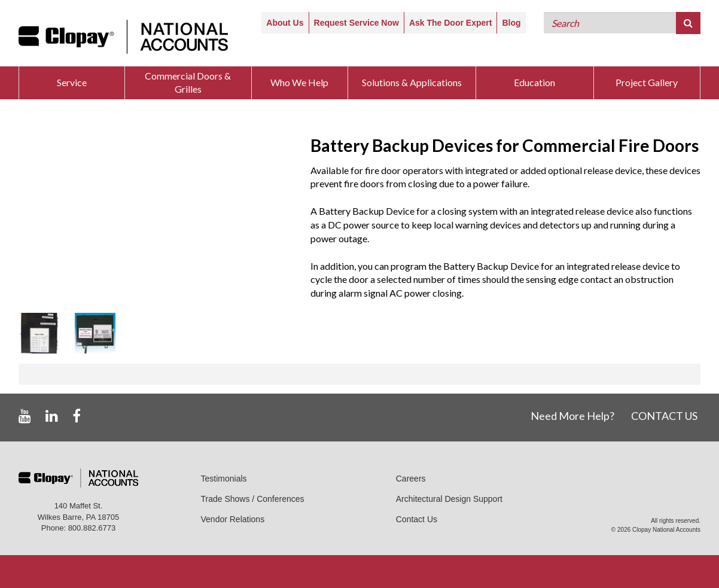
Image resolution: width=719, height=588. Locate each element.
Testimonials (224, 479)
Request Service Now (357, 23)
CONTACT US (664, 416)
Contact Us (417, 519)
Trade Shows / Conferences (253, 499)
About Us (285, 23)
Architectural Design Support (449, 499)
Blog (511, 23)
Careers (411, 479)
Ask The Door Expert (450, 23)
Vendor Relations (233, 519)
